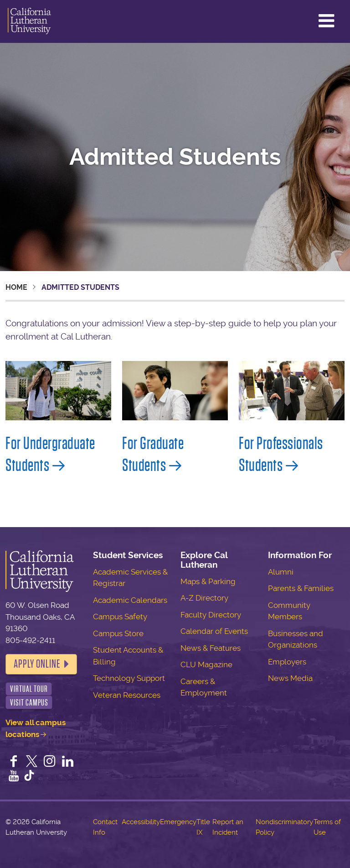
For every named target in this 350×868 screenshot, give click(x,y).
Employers (287, 662)
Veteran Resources (127, 695)
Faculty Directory (211, 615)
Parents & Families (301, 588)
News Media (290, 678)
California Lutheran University (29, 21)
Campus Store (118, 633)
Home (16, 287)
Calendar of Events (214, 631)
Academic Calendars (130, 600)
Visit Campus (29, 703)
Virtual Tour (29, 689)
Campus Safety (120, 617)
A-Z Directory (204, 598)
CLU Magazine (206, 664)
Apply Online (37, 664)
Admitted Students (175, 157)
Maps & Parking (208, 581)
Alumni (281, 572)
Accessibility (141, 822)
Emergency (178, 822)
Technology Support (129, 678)
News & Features (211, 648)
